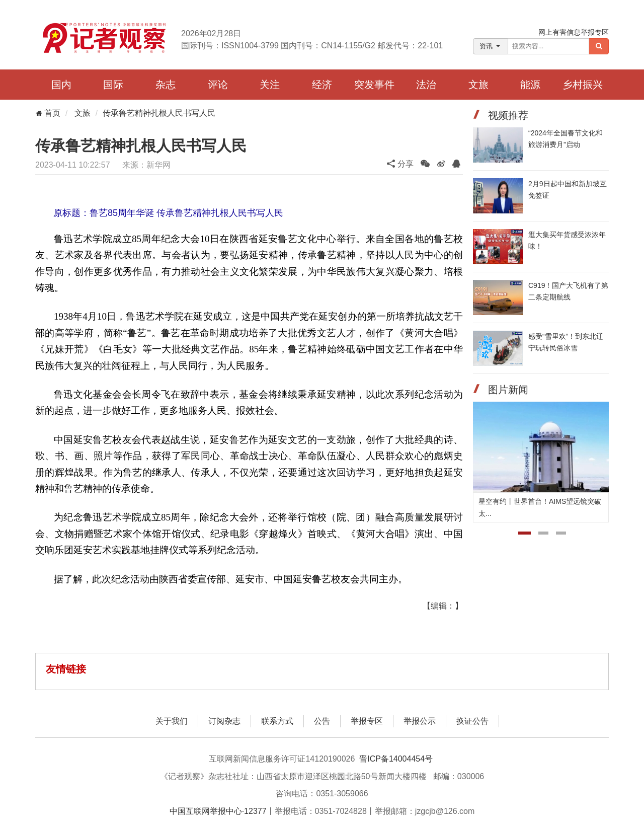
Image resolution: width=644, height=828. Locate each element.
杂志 (166, 85)
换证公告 (472, 721)
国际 (113, 85)
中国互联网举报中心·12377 (218, 811)
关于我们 (172, 721)
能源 (530, 85)
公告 (322, 721)
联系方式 (277, 721)
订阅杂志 (224, 721)
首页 (48, 113)
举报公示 (420, 721)
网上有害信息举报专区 (574, 32)
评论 (218, 85)
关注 (270, 85)
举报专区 (367, 721)
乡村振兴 (583, 85)
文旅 (478, 85)
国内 (61, 85)
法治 (426, 85)
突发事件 (374, 85)
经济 (322, 85)
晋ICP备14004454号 (396, 759)
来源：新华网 (146, 165)
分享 (400, 164)
